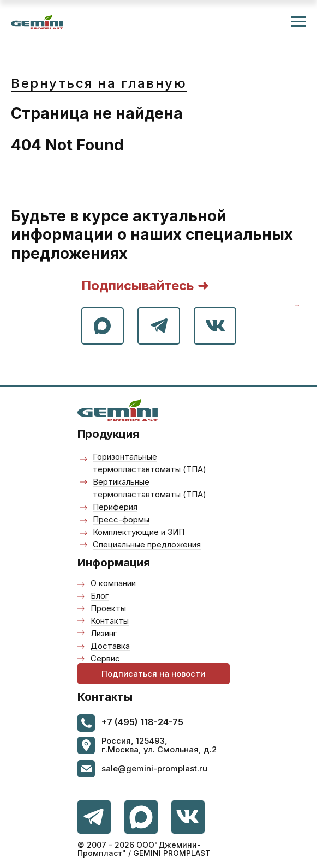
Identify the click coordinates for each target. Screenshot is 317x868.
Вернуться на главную (99, 83)
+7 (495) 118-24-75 (142, 722)
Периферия (115, 507)
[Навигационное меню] (298, 22)
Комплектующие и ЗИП (139, 532)
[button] (154, 674)
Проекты (108, 608)
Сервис (105, 658)
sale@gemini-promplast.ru (154, 768)
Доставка (110, 646)
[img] (188, 817)
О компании (113, 583)
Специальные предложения (147, 544)
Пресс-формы (121, 519)
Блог (100, 596)
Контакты (110, 621)
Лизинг (104, 633)
